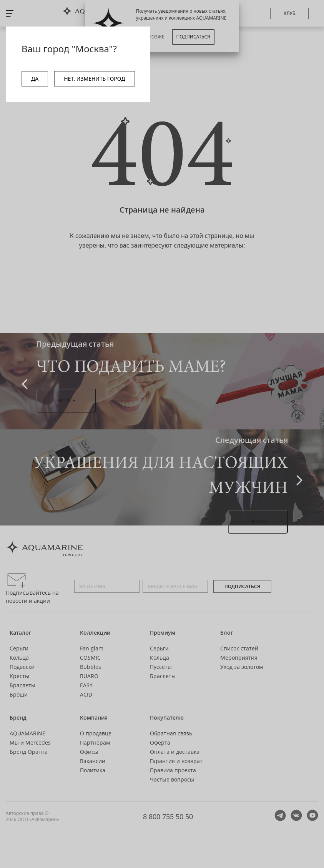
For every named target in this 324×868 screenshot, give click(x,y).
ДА (35, 79)
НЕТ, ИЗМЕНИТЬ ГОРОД (94, 79)
